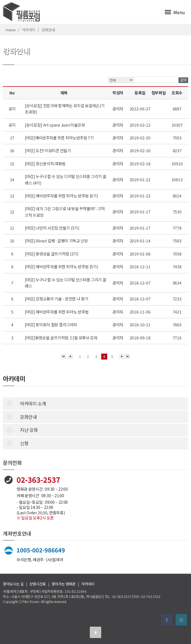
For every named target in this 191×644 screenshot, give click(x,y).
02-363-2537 (38, 479)
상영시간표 (38, 584)
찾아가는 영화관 (64, 584)
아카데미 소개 (25, 403)
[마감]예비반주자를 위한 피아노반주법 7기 (60, 138)
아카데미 (88, 584)
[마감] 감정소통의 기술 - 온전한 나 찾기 (57, 299)
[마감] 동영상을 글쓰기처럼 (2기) (52, 254)
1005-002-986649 (41, 550)
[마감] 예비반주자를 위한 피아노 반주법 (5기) (62, 267)
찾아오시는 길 (13, 584)
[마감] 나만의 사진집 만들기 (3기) (52, 228)
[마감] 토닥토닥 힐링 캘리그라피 (51, 325)
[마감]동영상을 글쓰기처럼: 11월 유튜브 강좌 (61, 338)
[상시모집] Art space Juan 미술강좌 (55, 125)
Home (11, 30)
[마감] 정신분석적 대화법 (45, 164)
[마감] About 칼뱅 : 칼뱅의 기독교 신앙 (57, 241)
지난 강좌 (20, 430)
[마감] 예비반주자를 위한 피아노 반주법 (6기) (62, 196)
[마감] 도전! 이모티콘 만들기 (48, 150)
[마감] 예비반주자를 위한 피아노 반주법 (57, 312)
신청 (16, 443)
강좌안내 (20, 416)
